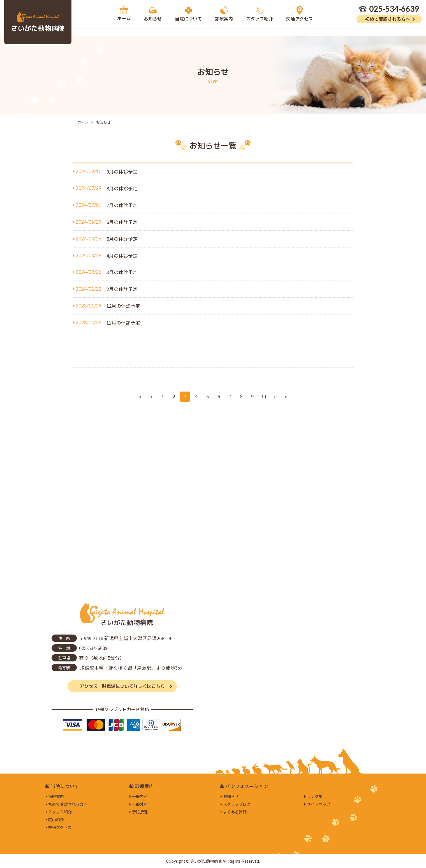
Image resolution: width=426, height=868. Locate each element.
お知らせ (231, 796)
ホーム (83, 122)
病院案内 (56, 796)
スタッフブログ (237, 804)
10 (263, 396)
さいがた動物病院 (38, 28)
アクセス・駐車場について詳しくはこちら (122, 686)
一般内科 (140, 796)
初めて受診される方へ (388, 19)
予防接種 (140, 812)
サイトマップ (319, 804)
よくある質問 (235, 812)
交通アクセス (60, 827)
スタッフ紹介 (60, 812)
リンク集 (315, 796)
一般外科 (140, 804)
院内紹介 (56, 820)
